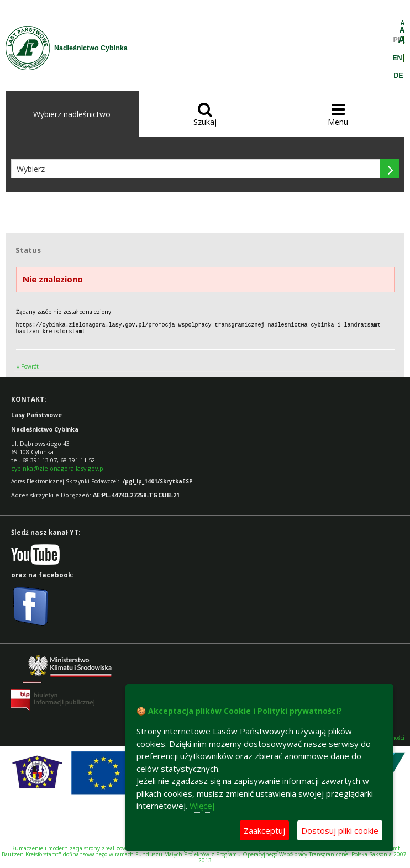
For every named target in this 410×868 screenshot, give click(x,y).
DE (398, 76)
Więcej (202, 806)
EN (397, 58)
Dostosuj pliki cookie (340, 830)
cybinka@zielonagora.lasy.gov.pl (58, 467)
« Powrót (27, 365)
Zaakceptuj (264, 830)
